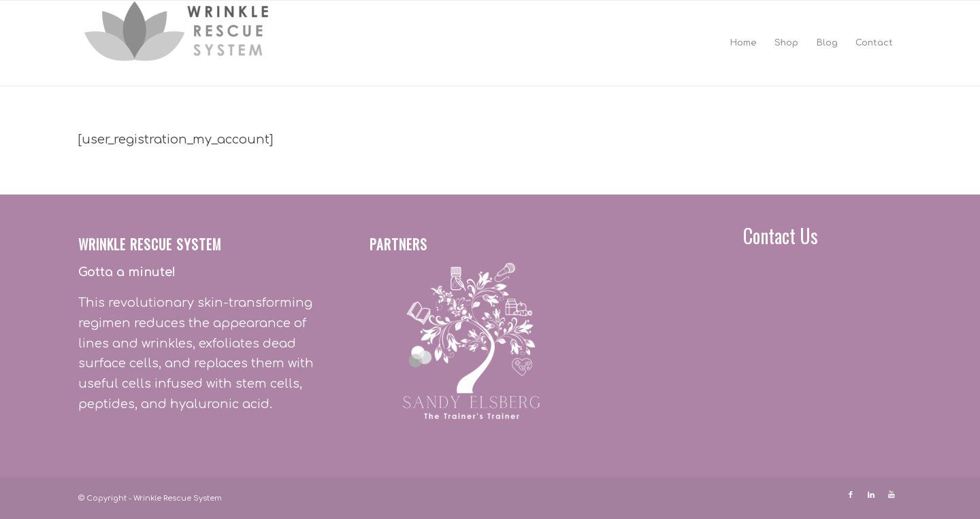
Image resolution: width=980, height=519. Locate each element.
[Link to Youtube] (892, 495)
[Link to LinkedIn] (871, 495)
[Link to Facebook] (851, 495)
